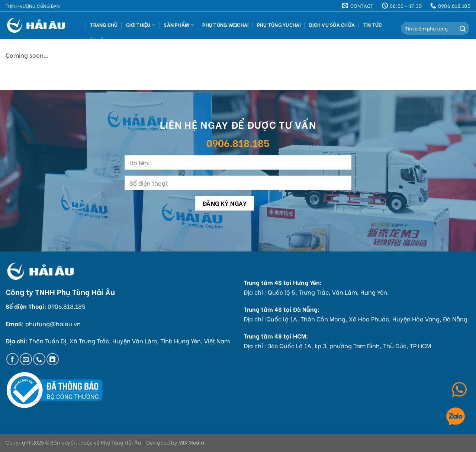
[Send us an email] (26, 359)
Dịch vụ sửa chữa (332, 25)
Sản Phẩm (179, 25)
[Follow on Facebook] (12, 359)
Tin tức (373, 25)
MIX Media (191, 442)
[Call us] (39, 359)
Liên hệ (95, 40)
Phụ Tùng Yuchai (279, 25)
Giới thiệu (141, 25)
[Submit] (463, 28)
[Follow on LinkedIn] (53, 359)
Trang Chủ (104, 25)
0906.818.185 (238, 142)
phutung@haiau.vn (53, 323)
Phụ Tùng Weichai (225, 25)
